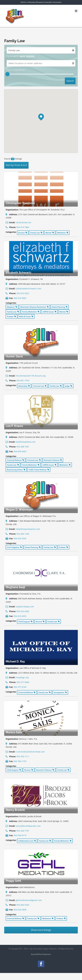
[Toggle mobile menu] (76, 11)
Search (70, 81)
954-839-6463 (20, 451)
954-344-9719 (20, 835)
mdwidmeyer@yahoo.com (28, 529)
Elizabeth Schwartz (18, 273)
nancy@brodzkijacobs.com (28, 826)
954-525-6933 (20, 616)
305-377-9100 (20, 687)
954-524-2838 (20, 910)
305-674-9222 (23, 293)
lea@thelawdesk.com (26, 442)
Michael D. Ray (15, 661)
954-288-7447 (23, 447)
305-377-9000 (23, 682)
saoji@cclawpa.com (25, 607)
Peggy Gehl (13, 881)
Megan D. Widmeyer (19, 510)
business (30, 56)
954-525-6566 (23, 611)
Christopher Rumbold (20, 203)
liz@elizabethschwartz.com (28, 289)
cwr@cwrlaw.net (23, 222)
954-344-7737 (23, 831)
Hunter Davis (14, 356)
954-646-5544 (23, 905)
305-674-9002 (20, 298)
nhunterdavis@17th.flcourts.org (31, 376)
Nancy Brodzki (15, 810)
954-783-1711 (23, 756)
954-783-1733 (20, 761)
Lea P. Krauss (14, 426)
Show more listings (41, 930)
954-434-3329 (20, 538)
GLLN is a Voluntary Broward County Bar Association (41, 2)
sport (22, 56)
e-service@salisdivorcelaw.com (30, 752)
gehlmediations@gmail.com (29, 900)
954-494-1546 (23, 534)
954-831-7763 (23, 381)
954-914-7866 (23, 227)
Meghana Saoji (15, 587)
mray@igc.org (22, 677)
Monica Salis (14, 732)
